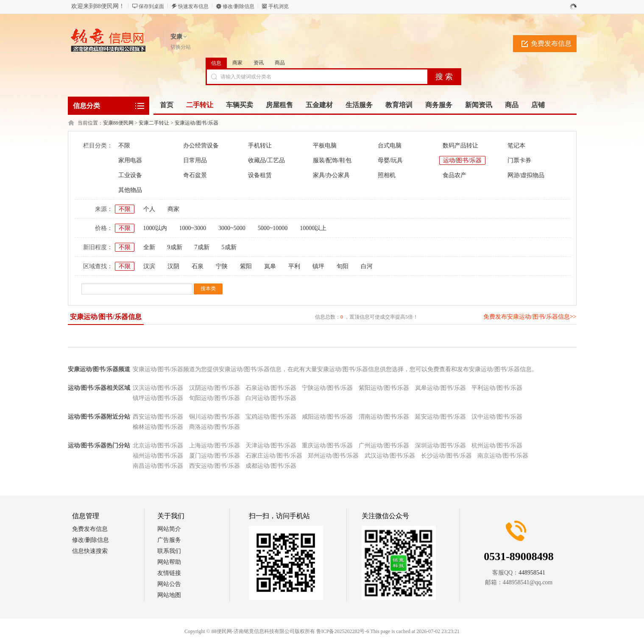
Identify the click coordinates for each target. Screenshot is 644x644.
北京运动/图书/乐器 (158, 446)
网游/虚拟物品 (526, 175)
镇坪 (318, 266)
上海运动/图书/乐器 (215, 446)
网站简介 (169, 529)
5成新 (229, 247)
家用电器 (130, 160)
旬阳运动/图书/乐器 (215, 398)
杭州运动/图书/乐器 (497, 446)
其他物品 (130, 190)
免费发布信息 (551, 43)
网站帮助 (169, 562)
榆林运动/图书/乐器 (158, 427)
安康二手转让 (154, 123)
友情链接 (169, 573)
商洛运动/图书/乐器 (215, 427)
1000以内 (155, 228)
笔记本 (516, 146)
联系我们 (169, 551)
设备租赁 (260, 175)
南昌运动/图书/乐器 (158, 466)
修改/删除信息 (238, 6)
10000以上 (313, 228)
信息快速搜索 (90, 551)
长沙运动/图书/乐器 (446, 456)
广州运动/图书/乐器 (384, 446)
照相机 (387, 175)
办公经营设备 (201, 146)
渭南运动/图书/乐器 (384, 417)
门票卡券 (519, 160)
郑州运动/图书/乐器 (333, 456)
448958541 (532, 573)
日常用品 (195, 160)
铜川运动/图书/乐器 (215, 417)
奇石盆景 (195, 175)
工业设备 (130, 175)
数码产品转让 (460, 146)
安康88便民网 (118, 123)
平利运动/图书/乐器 (497, 388)
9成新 (175, 247)
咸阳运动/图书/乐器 (327, 417)
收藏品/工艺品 (267, 160)
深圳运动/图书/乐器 (440, 446)
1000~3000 (193, 228)
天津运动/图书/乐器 (271, 446)
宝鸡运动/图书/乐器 (271, 417)
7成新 (202, 247)
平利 (294, 266)
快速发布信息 (193, 6)
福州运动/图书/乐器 (158, 456)
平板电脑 (325, 146)
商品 (280, 63)
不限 (124, 146)
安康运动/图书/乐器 (197, 123)
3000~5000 (232, 228)
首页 (167, 105)
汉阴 (173, 266)
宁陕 (222, 266)
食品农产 (454, 175)
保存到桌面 (151, 6)
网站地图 (169, 595)
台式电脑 (390, 146)
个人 (149, 209)
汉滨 (149, 266)
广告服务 (169, 540)
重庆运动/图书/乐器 (327, 446)
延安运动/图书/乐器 (440, 417)
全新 (149, 247)
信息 (216, 63)
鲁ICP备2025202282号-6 (343, 631)
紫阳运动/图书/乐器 (384, 388)
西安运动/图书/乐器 (158, 417)
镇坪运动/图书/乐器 (158, 398)
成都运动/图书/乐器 (271, 466)
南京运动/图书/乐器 (503, 456)
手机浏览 (279, 6)
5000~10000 (273, 228)
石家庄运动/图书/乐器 (274, 456)
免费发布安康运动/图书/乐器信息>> (530, 317)
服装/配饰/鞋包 (332, 160)
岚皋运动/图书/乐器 (440, 388)
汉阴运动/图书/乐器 (215, 388)
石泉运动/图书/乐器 (271, 388)
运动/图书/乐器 (463, 160)
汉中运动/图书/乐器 (497, 417)
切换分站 (181, 47)
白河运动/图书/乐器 (271, 398)
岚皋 (270, 266)
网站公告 (169, 584)
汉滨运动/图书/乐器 (158, 388)
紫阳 (246, 266)
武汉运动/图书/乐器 (390, 456)
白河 (367, 266)
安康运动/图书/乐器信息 (106, 317)
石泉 (198, 266)
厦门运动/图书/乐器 (215, 456)
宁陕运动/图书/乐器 (327, 388)
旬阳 (343, 266)
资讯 (259, 63)
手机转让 (260, 146)
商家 (237, 63)
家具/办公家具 (332, 175)
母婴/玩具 (390, 160)
